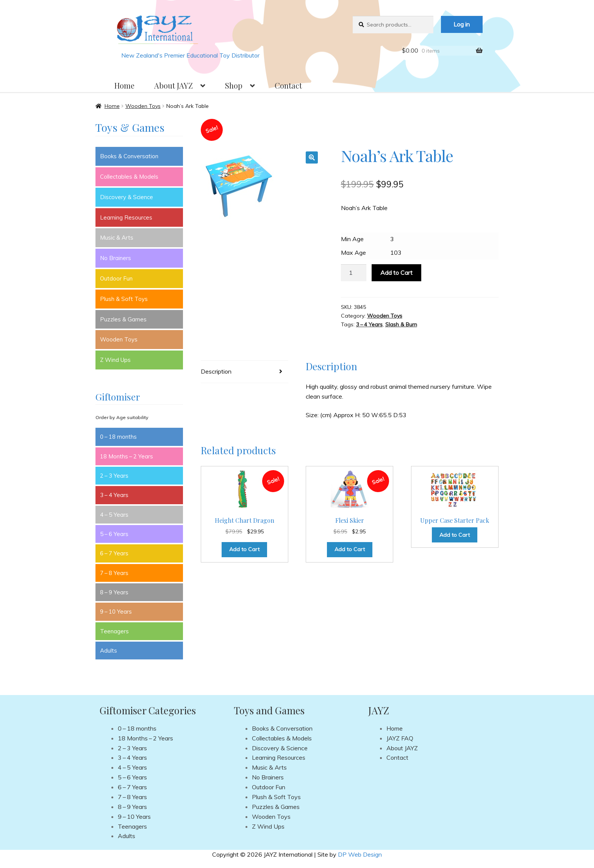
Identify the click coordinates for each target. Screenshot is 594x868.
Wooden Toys (143, 106)
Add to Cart (396, 273)
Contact (288, 85)
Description (216, 371)
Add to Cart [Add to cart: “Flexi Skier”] (350, 549)
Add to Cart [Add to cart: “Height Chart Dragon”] (244, 549)
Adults (109, 651)
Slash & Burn (401, 324)
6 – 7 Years (114, 553)
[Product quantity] (354, 273)
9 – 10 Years (116, 612)
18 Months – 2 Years (127, 456)
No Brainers (116, 258)
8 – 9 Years (114, 592)
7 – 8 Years (114, 573)
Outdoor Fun (116, 278)
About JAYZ (174, 85)
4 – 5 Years (114, 515)
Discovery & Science (127, 197)
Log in (462, 24)
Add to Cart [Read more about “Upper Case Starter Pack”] (455, 535)
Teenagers (114, 631)
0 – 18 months (118, 437)
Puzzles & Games (123, 319)
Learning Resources (126, 217)
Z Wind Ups (115, 360)
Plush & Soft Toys (124, 299)
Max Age (353, 252)
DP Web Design (360, 854)
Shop (234, 85)
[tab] (245, 372)
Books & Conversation (129, 156)
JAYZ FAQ (400, 738)
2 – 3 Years (114, 476)
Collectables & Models (129, 177)
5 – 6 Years (114, 534)
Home (124, 85)
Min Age (352, 239)
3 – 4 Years (369, 324)
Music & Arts (117, 238)
